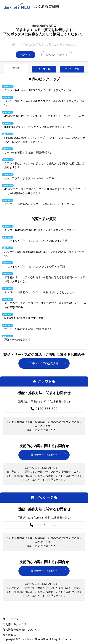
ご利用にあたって (15, 624)
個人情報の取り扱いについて (21, 629)
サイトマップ (11, 619)
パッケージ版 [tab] (72, 69)
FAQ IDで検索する (57, 55)
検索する (25, 55)
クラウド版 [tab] (44, 69)
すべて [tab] (16, 68)
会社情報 (9, 635)
